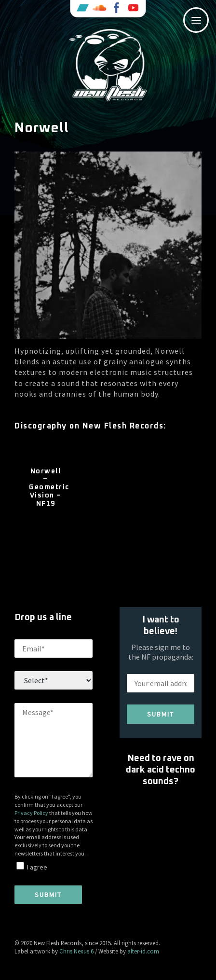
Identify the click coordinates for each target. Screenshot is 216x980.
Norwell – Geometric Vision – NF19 (46, 488)
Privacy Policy (31, 813)
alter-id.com (143, 951)
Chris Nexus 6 (76, 951)
